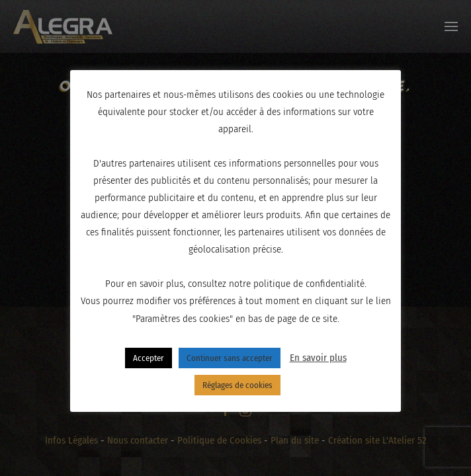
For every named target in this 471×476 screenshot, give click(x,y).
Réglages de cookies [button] (237, 385)
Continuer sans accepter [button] (230, 358)
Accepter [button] (149, 358)
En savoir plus (318, 358)
